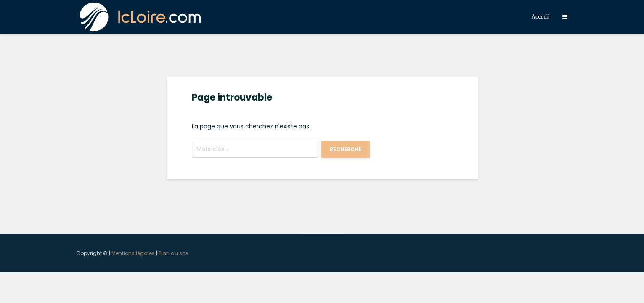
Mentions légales (133, 253)
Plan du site (173, 253)
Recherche (346, 149)
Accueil (541, 17)
